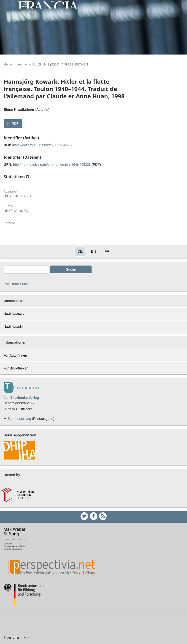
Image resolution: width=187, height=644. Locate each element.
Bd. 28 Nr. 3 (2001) (46, 64)
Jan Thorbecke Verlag (21, 398)
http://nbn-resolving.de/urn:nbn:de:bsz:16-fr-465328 (52, 165)
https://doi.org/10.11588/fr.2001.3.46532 (42, 145)
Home (8, 64)
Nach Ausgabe (14, 314)
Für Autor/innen (15, 355)
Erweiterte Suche (17, 284)
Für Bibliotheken (16, 368)
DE (80, 251)
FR (107, 251)
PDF (15, 124)
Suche (71, 269)
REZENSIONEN (16, 211)
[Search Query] (26, 269)
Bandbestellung (19, 419)
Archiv (22, 64)
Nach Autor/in (13, 327)
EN (93, 251)
